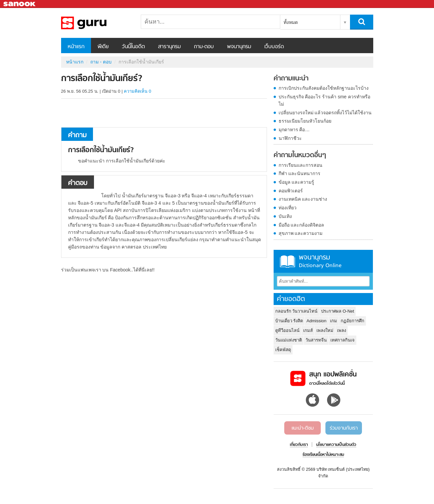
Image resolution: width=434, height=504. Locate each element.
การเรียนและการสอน (301, 165)
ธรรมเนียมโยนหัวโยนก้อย (305, 121)
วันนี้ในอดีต (133, 47)
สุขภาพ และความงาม (301, 233)
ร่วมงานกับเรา (344, 428)
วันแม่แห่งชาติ (289, 340)
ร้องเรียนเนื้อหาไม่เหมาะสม (323, 455)
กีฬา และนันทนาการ (300, 173)
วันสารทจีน (316, 340)
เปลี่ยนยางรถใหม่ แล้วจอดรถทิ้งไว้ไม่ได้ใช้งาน (325, 113)
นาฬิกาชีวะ (290, 138)
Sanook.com (20, 4)
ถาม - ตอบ (101, 62)
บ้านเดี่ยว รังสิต (289, 321)
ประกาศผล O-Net (338, 311)
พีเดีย (103, 47)
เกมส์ (308, 330)
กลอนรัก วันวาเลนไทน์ (297, 311)
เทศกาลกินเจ (343, 340)
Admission (316, 321)
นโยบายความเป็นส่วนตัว (336, 445)
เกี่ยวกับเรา (299, 445)
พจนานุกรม (239, 47)
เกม (334, 321)
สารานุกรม (169, 47)
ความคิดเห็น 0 (137, 91)
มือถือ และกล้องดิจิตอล (302, 225)
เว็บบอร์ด (274, 47)
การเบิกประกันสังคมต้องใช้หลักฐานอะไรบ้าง (324, 88)
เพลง (342, 330)
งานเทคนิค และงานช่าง (303, 199)
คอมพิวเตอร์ (291, 191)
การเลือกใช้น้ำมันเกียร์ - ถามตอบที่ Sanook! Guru (96, 23)
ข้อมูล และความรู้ (297, 182)
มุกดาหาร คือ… (294, 130)
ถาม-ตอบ (204, 47)
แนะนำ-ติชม (303, 428)
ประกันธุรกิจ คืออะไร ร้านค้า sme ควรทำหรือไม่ (324, 100)
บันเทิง (285, 216)
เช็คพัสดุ (283, 350)
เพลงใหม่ (325, 330)
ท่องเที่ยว (288, 208)
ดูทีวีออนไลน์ (287, 330)
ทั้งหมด (291, 22)
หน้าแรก (76, 47)
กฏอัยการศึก (352, 321)
